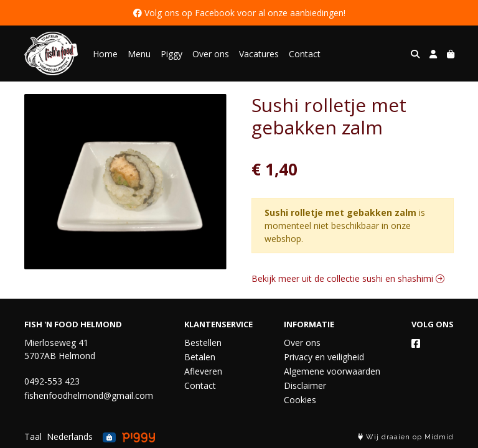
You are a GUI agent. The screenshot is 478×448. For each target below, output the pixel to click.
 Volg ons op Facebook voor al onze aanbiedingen (238, 13)
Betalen (200, 357)
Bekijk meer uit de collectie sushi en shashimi (348, 278)
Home (105, 54)
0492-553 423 (52, 381)
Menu (139, 54)
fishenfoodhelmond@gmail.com (89, 395)
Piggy (171, 54)
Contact (305, 54)
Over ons (211, 54)
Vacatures (259, 54)
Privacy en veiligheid (324, 357)
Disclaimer (305, 385)
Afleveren (203, 371)
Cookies (300, 400)
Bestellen (203, 343)
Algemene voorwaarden (332, 371)
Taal (33, 436)
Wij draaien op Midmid (406, 437)
